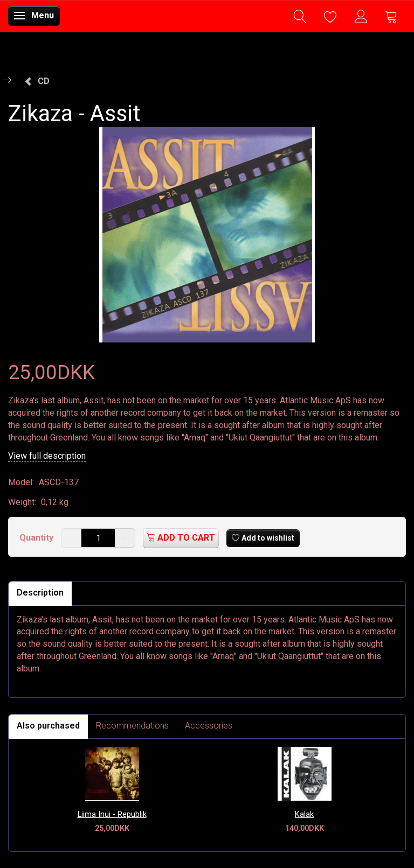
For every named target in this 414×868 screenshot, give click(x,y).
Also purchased (48, 726)
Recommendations (132, 726)
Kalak (304, 814)
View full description (47, 456)
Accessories (209, 726)
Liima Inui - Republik (112, 814)
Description (40, 593)
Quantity (37, 538)
